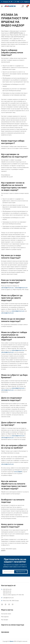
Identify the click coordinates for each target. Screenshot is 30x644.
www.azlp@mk (18, 472)
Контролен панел (6, 614)
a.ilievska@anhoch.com (7, 288)
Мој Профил (5, 620)
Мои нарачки (5, 617)
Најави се (26, 2)
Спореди (5, 2)
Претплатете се (21, 572)
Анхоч (12, 641)
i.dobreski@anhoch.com (21, 288)
